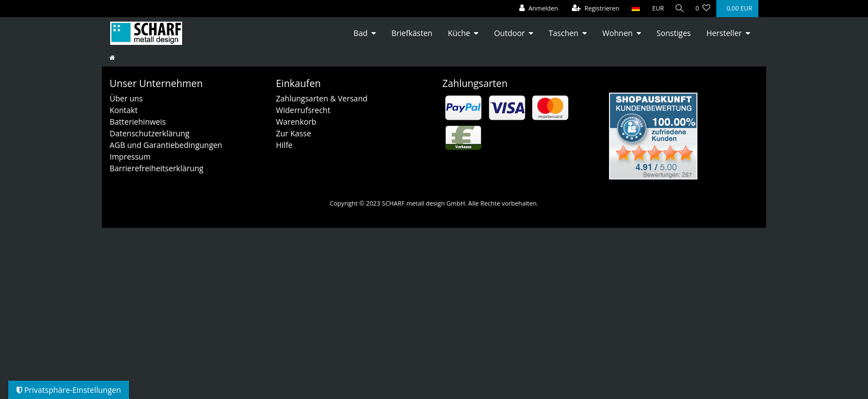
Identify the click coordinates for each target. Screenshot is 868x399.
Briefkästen (412, 33)
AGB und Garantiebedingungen (166, 145)
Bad (361, 33)
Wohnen (618, 33)
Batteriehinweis (138, 122)
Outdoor (509, 33)
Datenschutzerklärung (149, 133)
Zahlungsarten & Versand (322, 98)
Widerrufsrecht (303, 110)
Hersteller (724, 33)
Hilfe (285, 145)
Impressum (130, 157)
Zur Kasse (294, 133)
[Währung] (655, 9)
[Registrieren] (593, 9)
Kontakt (124, 110)
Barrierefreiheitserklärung (156, 168)
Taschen (564, 33)
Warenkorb (296, 122)
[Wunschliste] (703, 9)
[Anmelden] (536, 9)
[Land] (632, 9)
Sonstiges (674, 33)
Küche (459, 33)
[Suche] (678, 9)
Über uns (126, 98)
